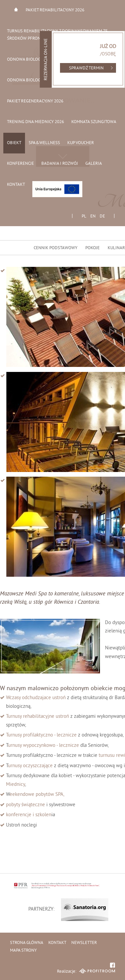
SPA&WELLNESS (44, 143)
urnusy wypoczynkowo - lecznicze (43, 746)
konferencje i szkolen (29, 815)
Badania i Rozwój (60, 164)
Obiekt (14, 143)
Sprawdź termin (86, 68)
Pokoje (92, 248)
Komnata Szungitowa (94, 122)
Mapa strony (23, 951)
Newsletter (84, 943)
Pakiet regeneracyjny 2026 (35, 101)
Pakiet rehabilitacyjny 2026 (55, 10)
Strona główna (16, 9)
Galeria (94, 164)
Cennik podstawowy (55, 248)
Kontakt (16, 185)
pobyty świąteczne (25, 805)
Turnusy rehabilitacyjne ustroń (38, 717)
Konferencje (20, 164)
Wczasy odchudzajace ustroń (36, 698)
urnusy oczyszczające (30, 766)
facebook (112, 965)
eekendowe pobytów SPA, (38, 795)
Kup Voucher (81, 143)
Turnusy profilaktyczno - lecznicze (41, 735)
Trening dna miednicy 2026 (35, 122)
